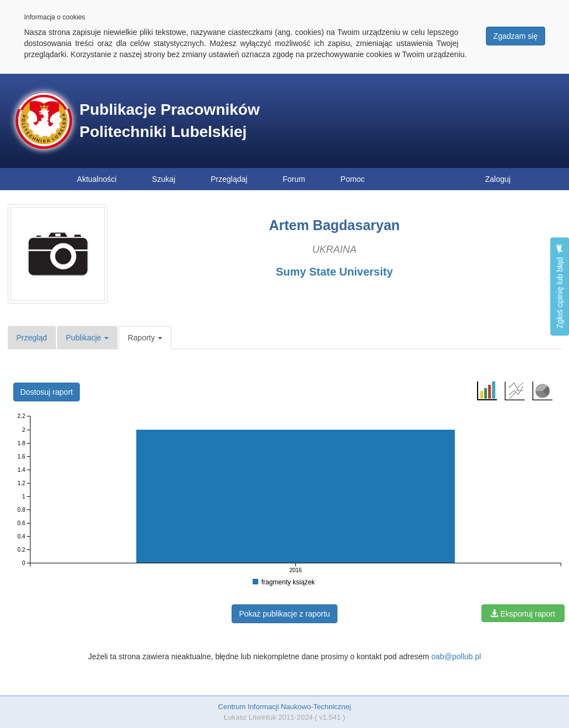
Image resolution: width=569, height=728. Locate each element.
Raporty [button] (145, 338)
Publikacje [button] (88, 338)
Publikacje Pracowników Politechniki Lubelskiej (170, 121)
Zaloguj (498, 179)
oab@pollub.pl (456, 656)
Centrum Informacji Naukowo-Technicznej (285, 707)
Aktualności (97, 179)
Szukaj (163, 179)
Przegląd (32, 338)
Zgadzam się (515, 36)
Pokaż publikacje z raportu (284, 614)
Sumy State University (334, 272)
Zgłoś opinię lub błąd (560, 286)
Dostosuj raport (47, 392)
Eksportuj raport (523, 614)
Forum (294, 179)
